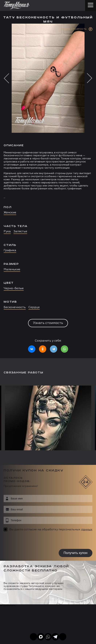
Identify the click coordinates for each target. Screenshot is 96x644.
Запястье (20, 232)
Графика (10, 250)
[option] (48, 191)
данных (87, 530)
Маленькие (12, 270)
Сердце (34, 307)
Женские (10, 213)
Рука (7, 232)
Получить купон (76, 553)
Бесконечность (15, 307)
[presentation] (27, 541)
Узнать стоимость (48, 323)
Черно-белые (14, 288)
